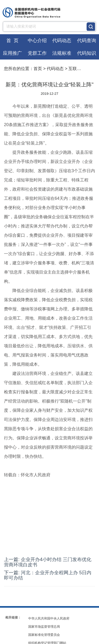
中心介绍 (37, 41)
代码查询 (87, 41)
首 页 (12, 41)
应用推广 (12, 53)
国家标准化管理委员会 (44, 635)
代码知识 (87, 53)
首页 (38, 69)
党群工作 (37, 53)
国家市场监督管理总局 (44, 627)
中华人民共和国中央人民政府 (49, 618)
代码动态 (62, 41)
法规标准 (62, 53)
